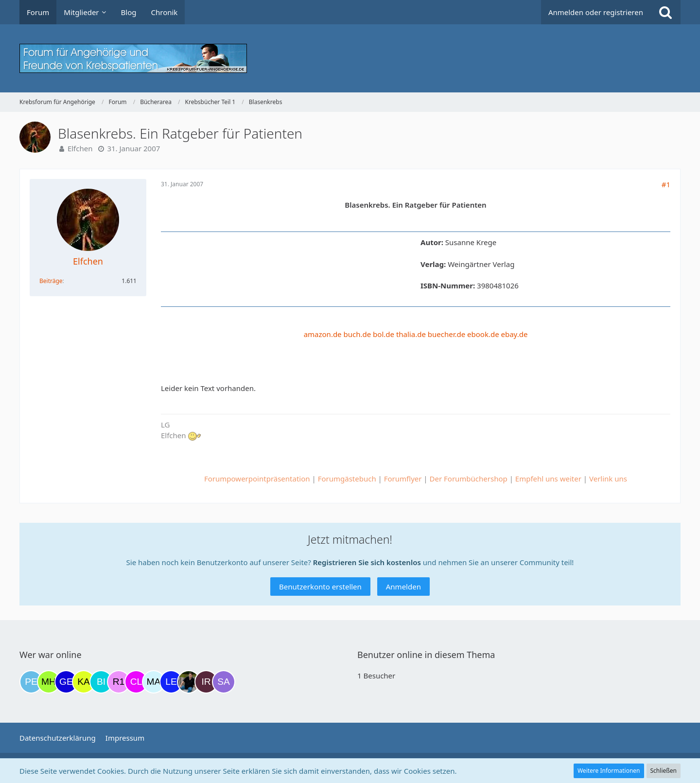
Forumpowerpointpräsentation (257, 479)
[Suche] (665, 12)
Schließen (664, 771)
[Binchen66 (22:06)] (101, 682)
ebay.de (515, 334)
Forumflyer (403, 479)
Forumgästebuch (347, 479)
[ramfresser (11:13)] (189, 682)
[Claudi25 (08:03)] (136, 682)
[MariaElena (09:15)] (154, 682)
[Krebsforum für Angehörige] (350, 58)
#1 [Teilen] (666, 184)
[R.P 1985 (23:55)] (119, 682)
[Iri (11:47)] (206, 682)
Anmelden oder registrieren (596, 12)
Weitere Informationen (609, 771)
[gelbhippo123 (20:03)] (66, 682)
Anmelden (403, 587)
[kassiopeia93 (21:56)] (84, 682)
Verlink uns (608, 479)
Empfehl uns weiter (548, 479)
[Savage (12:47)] (224, 682)
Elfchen (80, 148)
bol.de (384, 334)
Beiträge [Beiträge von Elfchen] (51, 281)
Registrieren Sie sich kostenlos (367, 562)
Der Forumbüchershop (469, 479)
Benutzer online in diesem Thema (426, 655)
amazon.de (323, 334)
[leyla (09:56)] (171, 682)
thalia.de (411, 334)
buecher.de (446, 334)
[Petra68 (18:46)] (31, 682)
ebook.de (483, 334)
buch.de (358, 334)
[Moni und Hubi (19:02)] (49, 682)
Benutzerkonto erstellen (320, 587)
